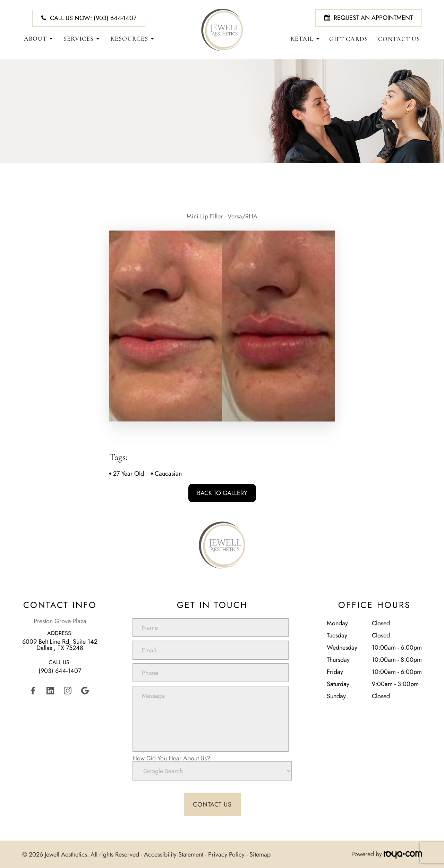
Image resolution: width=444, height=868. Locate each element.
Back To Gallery (222, 493)
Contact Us (399, 39)
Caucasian (168, 474)
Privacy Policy (226, 854)
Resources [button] (132, 39)
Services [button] (81, 39)
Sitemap (260, 854)
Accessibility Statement (174, 854)
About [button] (38, 39)
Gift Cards (349, 39)
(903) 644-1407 (60, 671)
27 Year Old (129, 474)
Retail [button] (305, 39)
